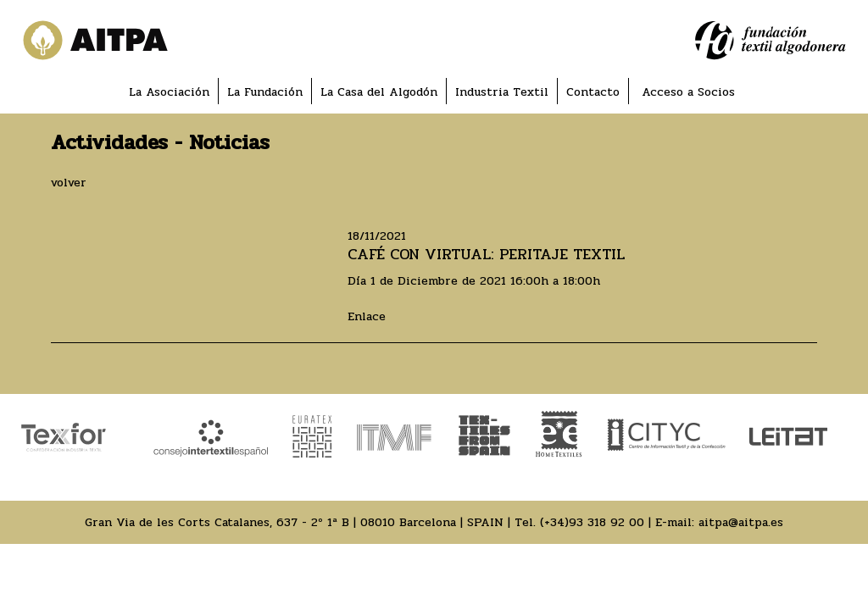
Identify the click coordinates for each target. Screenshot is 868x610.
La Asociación (169, 92)
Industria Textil (502, 92)
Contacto (593, 92)
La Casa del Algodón (379, 92)
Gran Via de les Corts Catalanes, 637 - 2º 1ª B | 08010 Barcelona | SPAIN (294, 522)
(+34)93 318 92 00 (592, 522)
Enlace (367, 316)
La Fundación (265, 92)
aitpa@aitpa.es (741, 522)
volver (69, 183)
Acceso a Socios (688, 92)
